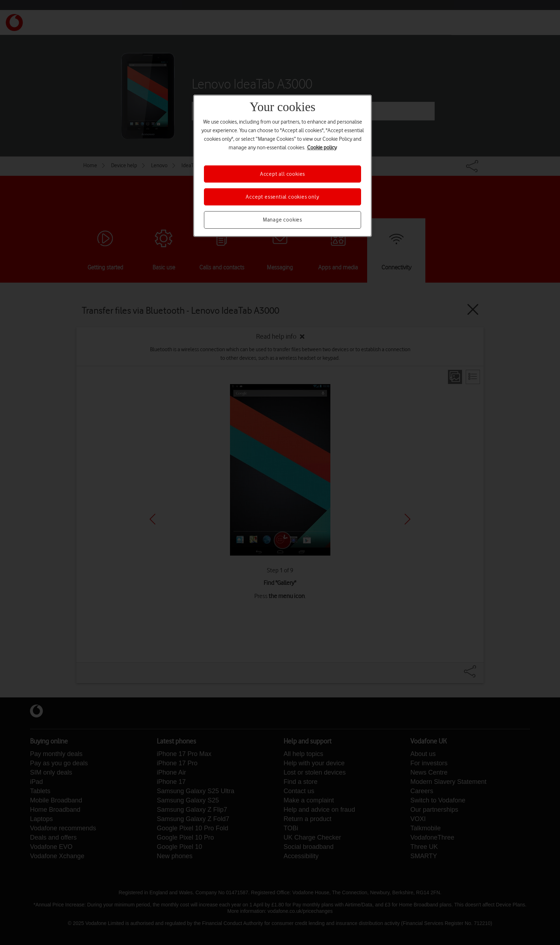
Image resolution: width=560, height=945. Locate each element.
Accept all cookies (282, 174)
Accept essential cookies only (282, 197)
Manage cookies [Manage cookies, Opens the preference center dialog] (282, 220)
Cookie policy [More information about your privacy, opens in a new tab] (322, 148)
